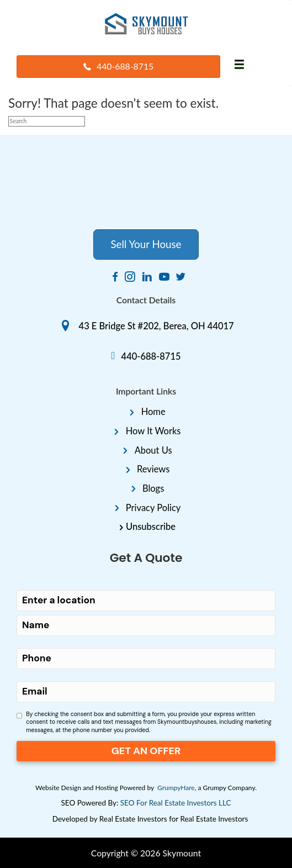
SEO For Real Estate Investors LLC (176, 803)
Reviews (153, 469)
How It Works (153, 431)
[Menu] (239, 65)
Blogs (153, 488)
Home (153, 412)
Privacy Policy (153, 508)
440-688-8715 (151, 356)
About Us (153, 450)
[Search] (47, 121)
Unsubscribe (151, 527)
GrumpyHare (176, 788)
